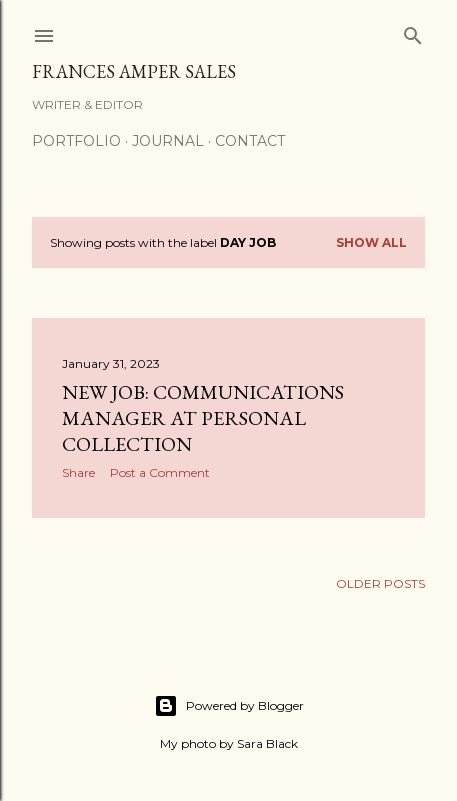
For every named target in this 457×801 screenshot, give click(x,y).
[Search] (413, 31)
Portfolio (76, 141)
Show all (371, 242)
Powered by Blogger (229, 706)
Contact (250, 141)
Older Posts (380, 583)
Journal (168, 141)
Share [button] (78, 472)
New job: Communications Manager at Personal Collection (203, 418)
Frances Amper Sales (134, 71)
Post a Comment (160, 472)
